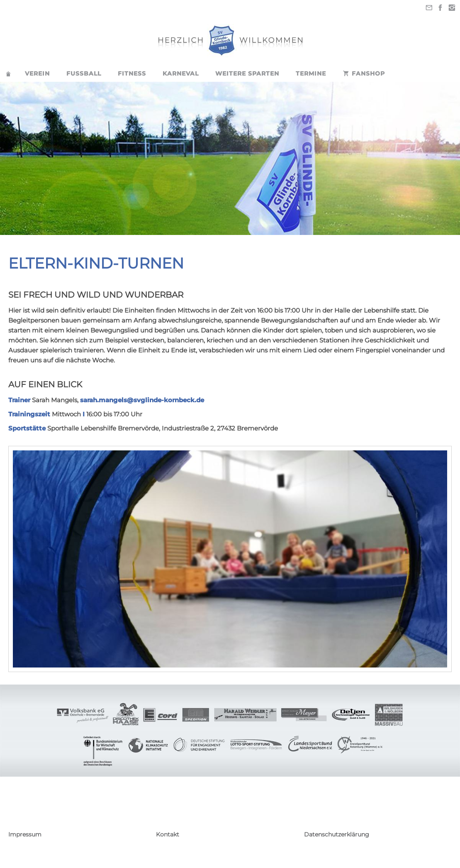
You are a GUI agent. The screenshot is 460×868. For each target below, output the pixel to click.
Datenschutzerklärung (337, 834)
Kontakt (168, 834)
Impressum (25, 834)
